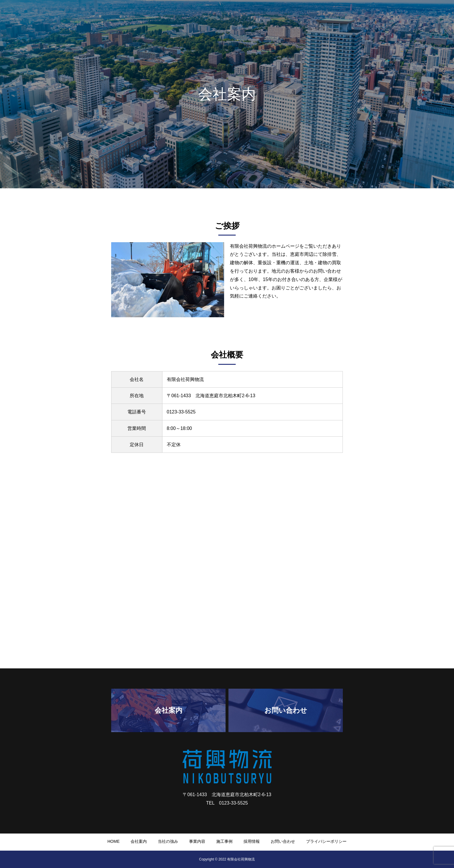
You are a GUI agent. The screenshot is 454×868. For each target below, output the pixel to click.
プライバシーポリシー (326, 841)
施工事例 (374, 15)
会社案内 (290, 15)
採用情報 (400, 15)
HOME (265, 15)
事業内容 (347, 15)
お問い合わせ (431, 15)
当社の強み (318, 15)
